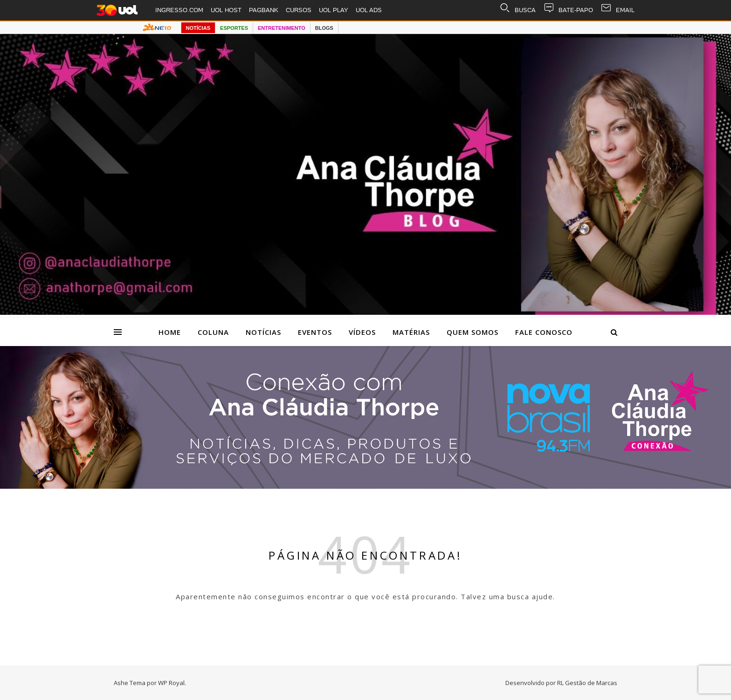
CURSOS (299, 10)
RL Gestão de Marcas (587, 683)
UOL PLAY (334, 10)
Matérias (411, 332)
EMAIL (617, 10)
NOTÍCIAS (198, 28)
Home (170, 332)
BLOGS (324, 28)
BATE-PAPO (568, 10)
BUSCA (517, 10)
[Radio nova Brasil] (365, 486)
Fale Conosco (544, 332)
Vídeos (362, 332)
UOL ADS (369, 10)
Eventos (315, 332)
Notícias (263, 332)
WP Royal (171, 683)
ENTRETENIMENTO (282, 28)
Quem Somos (472, 332)
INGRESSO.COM (179, 10)
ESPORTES (234, 28)
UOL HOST (226, 10)
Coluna (213, 332)
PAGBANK (264, 10)
